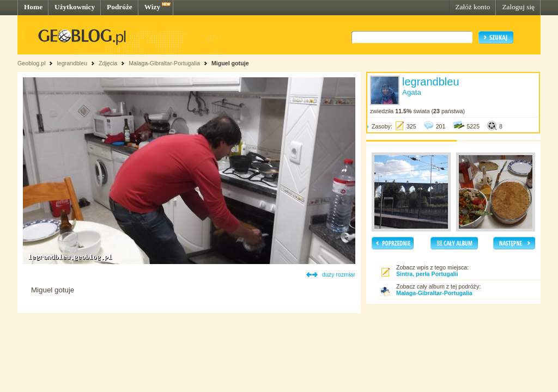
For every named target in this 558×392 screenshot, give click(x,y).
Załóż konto (472, 7)
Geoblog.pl (32, 63)
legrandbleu (72, 63)
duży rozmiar (339, 274)
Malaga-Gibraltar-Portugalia (164, 63)
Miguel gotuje (230, 63)
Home (33, 7)
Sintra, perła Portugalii (427, 274)
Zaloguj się (518, 7)
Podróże (120, 7)
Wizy (152, 7)
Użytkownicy (75, 7)
